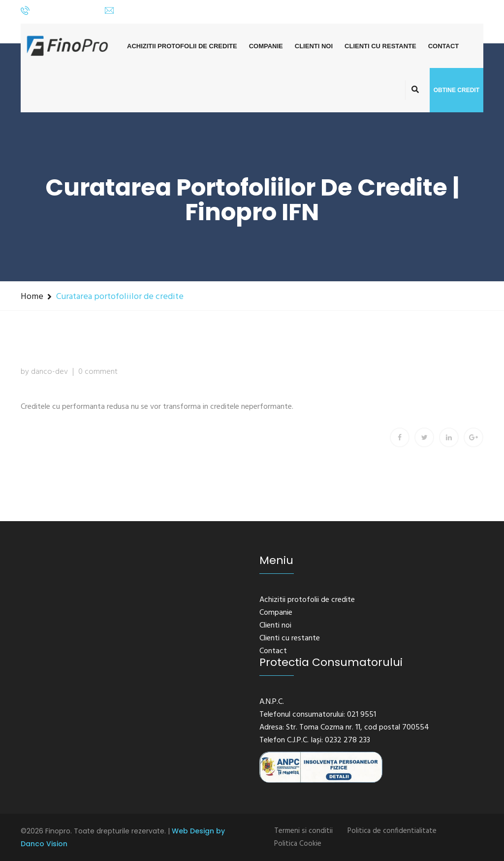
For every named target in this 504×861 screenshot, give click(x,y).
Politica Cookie (298, 844)
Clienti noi (314, 46)
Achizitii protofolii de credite (182, 46)
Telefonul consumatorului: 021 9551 (318, 715)
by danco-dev (44, 372)
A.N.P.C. (272, 702)
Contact (444, 46)
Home (32, 297)
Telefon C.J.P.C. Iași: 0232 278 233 (315, 740)
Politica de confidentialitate (392, 831)
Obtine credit (457, 90)
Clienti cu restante (380, 46)
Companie (266, 46)
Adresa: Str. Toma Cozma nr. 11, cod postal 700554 (344, 728)
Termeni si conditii (303, 831)
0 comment (98, 372)
